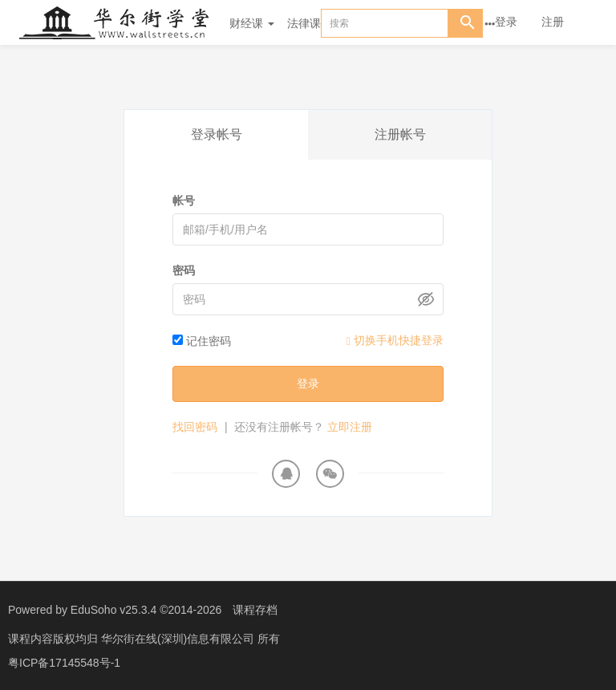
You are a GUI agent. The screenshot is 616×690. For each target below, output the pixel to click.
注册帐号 (400, 134)
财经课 (252, 23)
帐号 (184, 201)
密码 (184, 270)
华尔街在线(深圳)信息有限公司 (179, 638)
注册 (553, 22)
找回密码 (195, 427)
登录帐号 (217, 134)
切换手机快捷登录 (395, 341)
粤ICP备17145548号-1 (64, 662)
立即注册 (350, 427)
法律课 (304, 23)
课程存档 (255, 610)
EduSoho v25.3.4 (113, 610)
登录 (506, 22)
